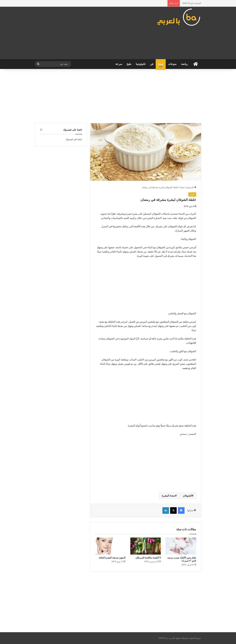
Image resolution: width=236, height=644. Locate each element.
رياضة (184, 64)
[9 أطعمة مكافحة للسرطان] (146, 546)
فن (152, 64)
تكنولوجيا (141, 64)
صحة (161, 64)
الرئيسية (191, 187)
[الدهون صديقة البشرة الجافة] (110, 546)
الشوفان (187, 496)
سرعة (119, 64)
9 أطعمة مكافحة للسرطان (148, 558)
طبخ (129, 64)
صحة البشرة (168, 496)
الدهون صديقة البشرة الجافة (112, 558)
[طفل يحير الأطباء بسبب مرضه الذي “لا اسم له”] (181, 546)
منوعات (172, 64)
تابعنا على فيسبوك (74, 139)
